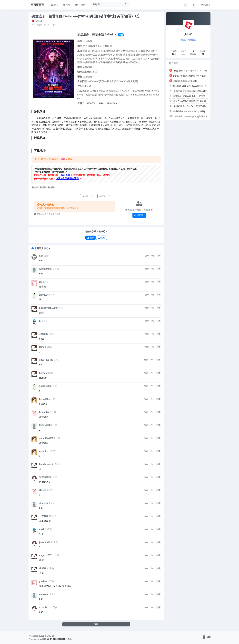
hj (40, 321)
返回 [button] (96, 624)
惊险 (43, 187)
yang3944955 (46, 438)
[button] (50, 248)
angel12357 (45, 555)
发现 (67, 5)
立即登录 (139, 215)
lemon (43, 347)
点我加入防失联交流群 (67, 178)
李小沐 (43, 490)
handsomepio (47, 464)
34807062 (92, 103)
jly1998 (38, 21)
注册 (101, 238)
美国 (51, 187)
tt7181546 (112, 103)
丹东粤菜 (44, 516)
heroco (43, 373)
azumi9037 (45, 607)
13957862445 (46, 360)
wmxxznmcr (46, 269)
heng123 (44, 399)
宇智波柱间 (45, 477)
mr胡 (42, 529)
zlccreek (44, 503)
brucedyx (44, 412)
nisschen (44, 451)
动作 (35, 187)
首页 (55, 5)
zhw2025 (44, 295)
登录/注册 (206, 5)
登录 (49, 159)
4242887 (44, 334)
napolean (44, 594)
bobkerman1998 (48, 308)
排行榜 (80, 5)
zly (41, 282)
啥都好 (43, 568)
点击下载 (65, 175)
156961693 (45, 386)
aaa (41, 256)
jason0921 (45, 542)
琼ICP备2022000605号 (57, 639)
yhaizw (43, 581)
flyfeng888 (45, 425)
